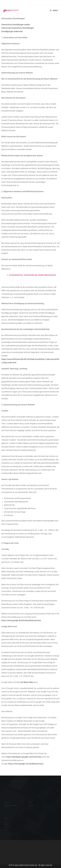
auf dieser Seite (27, 682)
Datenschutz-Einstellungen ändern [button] (16, 25)
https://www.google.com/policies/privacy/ (26, 764)
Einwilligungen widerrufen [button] (12, 31)
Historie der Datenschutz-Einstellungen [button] (18, 28)
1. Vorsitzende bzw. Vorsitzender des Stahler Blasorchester (31, 275)
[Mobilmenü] (54, 10)
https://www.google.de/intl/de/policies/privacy (21, 620)
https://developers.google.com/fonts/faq (24, 757)
